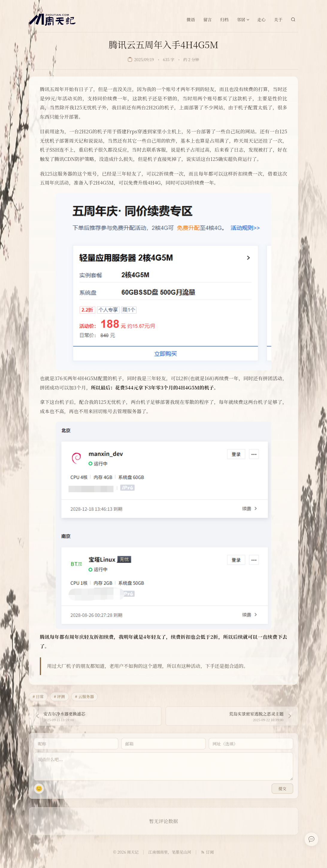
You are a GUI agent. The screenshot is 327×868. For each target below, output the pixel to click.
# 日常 (38, 696)
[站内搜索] (293, 19)
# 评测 (59, 696)
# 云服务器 (85, 696)
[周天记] (52, 19)
